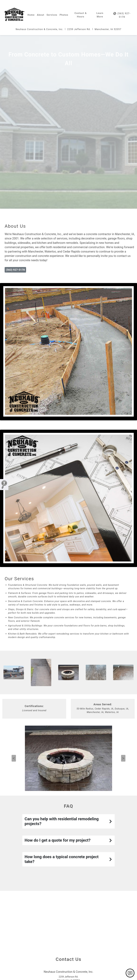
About (41, 15)
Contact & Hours (81, 15)
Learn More (100, 15)
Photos (64, 15)
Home (31, 15)
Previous (14, 790)
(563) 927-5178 (122, 15)
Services (52, 15)
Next (123, 790)
